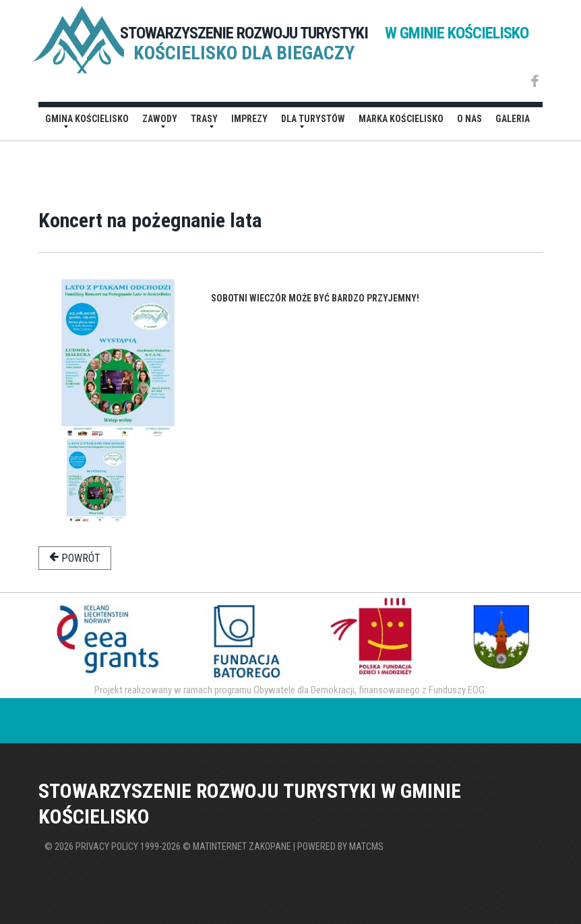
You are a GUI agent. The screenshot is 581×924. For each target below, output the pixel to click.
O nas (469, 119)
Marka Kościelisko (401, 119)
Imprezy (249, 119)
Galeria (513, 119)
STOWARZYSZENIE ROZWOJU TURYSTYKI (324, 33)
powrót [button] (75, 558)
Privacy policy (107, 846)
